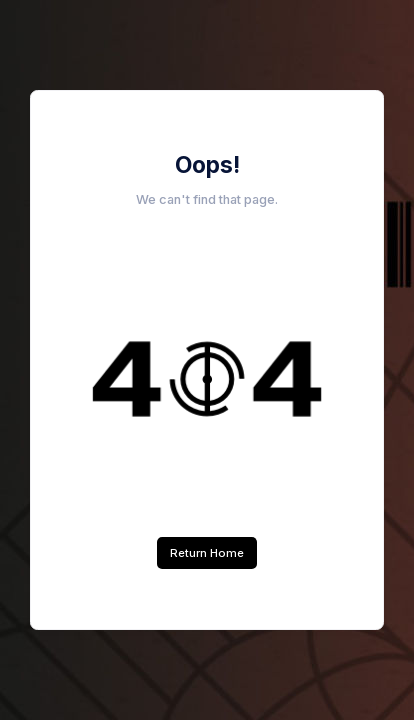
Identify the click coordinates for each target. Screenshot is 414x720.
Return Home (207, 553)
